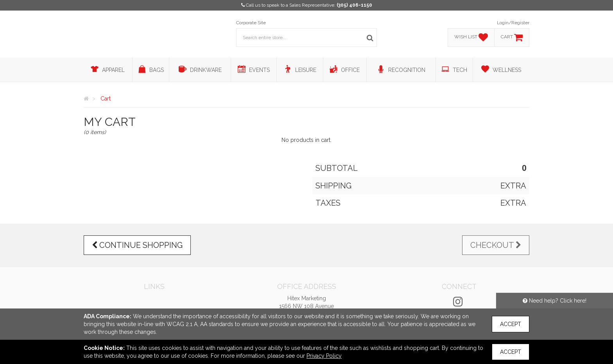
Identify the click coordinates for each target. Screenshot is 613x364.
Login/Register (513, 23)
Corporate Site (251, 23)
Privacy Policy (324, 356)
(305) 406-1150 (354, 5)
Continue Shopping (137, 245)
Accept (511, 324)
